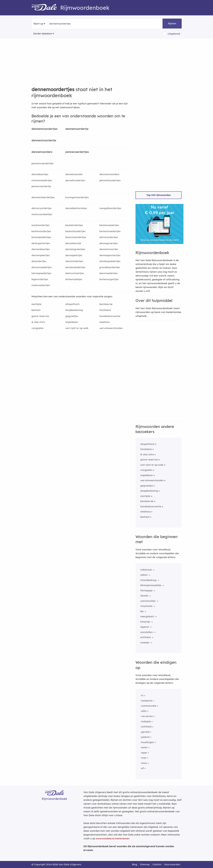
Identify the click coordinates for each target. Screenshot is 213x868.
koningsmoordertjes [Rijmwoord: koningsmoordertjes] (77, 197)
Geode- (145, 596)
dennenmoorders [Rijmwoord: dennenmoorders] (109, 174)
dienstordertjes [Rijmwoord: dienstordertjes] (74, 261)
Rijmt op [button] (38, 24)
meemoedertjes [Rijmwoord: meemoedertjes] (41, 285)
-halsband (146, 701)
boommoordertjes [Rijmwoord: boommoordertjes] (76, 237)
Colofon (157, 864)
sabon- (144, 575)
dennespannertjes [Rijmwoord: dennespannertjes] (110, 255)
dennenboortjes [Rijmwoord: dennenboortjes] (41, 249)
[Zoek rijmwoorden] (65, 24)
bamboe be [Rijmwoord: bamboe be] (106, 304)
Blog (135, 864)
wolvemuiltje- (148, 601)
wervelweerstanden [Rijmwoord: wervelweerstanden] (111, 328)
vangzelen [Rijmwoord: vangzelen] (38, 328)
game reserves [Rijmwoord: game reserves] (40, 316)
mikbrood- (146, 570)
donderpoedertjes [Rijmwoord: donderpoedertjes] (110, 261)
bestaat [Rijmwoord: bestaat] (36, 310)
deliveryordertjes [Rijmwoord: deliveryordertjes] (42, 208)
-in (142, 695)
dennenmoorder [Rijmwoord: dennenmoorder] (109, 249)
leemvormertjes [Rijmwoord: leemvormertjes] (75, 273)
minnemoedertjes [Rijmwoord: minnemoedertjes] (42, 180)
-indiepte (146, 721)
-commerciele (148, 706)
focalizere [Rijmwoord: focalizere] (105, 310)
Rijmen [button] (172, 23)
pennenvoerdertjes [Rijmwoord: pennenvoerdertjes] (43, 163)
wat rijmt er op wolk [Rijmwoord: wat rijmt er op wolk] (77, 328)
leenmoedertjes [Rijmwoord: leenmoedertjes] (108, 273)
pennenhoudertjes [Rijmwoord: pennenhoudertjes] (110, 180)
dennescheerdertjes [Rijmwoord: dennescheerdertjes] (43, 197)
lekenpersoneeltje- (151, 585)
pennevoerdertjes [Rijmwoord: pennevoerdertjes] (77, 152)
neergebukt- (148, 616)
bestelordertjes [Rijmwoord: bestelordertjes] (74, 225)
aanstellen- (147, 632)
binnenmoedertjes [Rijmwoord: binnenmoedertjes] (110, 231)
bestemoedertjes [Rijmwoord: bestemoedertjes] (109, 225)
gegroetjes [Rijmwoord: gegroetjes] (72, 316)
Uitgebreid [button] (174, 34)
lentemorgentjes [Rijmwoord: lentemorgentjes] (109, 279)
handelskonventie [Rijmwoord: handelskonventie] (110, 316)
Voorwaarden (172, 864)
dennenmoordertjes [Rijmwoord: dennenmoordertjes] (44, 129)
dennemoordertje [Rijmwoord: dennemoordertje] (77, 129)
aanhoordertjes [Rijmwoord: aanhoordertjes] (41, 225)
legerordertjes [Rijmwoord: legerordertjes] (40, 279)
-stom (144, 763)
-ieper (144, 753)
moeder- (145, 643)
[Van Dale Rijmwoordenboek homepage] (46, 8)
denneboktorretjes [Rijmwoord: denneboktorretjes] (76, 208)
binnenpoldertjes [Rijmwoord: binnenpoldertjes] (41, 237)
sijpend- (145, 627)
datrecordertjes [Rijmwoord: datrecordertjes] (109, 237)
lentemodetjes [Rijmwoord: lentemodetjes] (74, 279)
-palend (145, 737)
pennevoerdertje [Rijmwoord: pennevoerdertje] (41, 186)
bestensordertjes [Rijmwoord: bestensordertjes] (41, 231)
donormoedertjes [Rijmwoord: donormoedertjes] (42, 267)
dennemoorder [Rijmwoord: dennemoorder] (74, 174)
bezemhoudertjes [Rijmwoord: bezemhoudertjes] (75, 231)
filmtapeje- (147, 590)
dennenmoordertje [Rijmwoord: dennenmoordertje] (44, 140)
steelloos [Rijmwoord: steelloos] (105, 322)
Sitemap (145, 864)
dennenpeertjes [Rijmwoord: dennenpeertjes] (41, 255)
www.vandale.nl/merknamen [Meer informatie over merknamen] (113, 838)
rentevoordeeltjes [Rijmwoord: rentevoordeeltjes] (42, 214)
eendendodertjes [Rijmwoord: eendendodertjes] (75, 267)
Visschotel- (147, 606)
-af (142, 768)
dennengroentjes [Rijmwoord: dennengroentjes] (75, 249)
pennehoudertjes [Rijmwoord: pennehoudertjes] (75, 180)
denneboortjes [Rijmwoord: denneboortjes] (40, 174)
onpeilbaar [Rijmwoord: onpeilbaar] (72, 322)
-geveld (145, 732)
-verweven (147, 716)
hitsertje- (146, 622)
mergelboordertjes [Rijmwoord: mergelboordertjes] (110, 208)
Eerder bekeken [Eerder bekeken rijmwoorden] (43, 34)
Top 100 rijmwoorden (159, 195)
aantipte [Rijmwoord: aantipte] (37, 304)
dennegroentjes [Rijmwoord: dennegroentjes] (109, 243)
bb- (142, 611)
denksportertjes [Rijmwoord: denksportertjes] (41, 243)
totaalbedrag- (149, 580)
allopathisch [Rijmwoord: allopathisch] (72, 304)
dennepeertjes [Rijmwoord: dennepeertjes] (74, 255)
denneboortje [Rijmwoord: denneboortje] (73, 243)
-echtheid (146, 727)
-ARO (143, 711)
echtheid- (146, 637)
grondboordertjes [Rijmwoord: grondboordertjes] (110, 267)
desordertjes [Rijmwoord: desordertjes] (39, 261)
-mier (143, 758)
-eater (144, 747)
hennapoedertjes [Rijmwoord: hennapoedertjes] (41, 273)
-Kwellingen (147, 742)
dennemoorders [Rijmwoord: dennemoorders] (42, 152)
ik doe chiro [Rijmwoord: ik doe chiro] (38, 322)
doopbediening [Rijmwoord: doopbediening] (74, 310)
